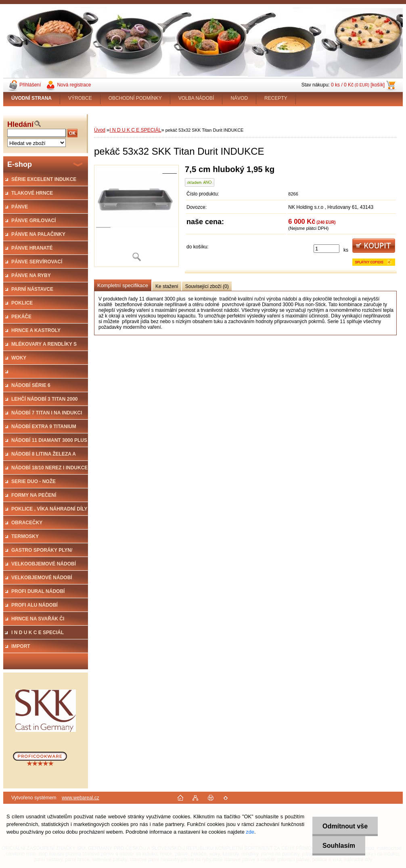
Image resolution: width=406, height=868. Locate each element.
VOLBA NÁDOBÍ (196, 98)
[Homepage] (32, 98)
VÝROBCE (80, 98)
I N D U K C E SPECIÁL (135, 130)
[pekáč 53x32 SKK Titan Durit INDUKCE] (136, 216)
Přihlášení (30, 85)
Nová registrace (74, 85)
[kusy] (326, 249)
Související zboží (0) (207, 286)
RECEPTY (276, 98)
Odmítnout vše (345, 826)
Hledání (20, 124)
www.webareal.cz (81, 798)
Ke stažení (167, 286)
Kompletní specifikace (123, 285)
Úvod (100, 130)
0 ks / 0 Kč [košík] (358, 85)
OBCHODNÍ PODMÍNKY (135, 98)
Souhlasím (339, 846)
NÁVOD (239, 98)
